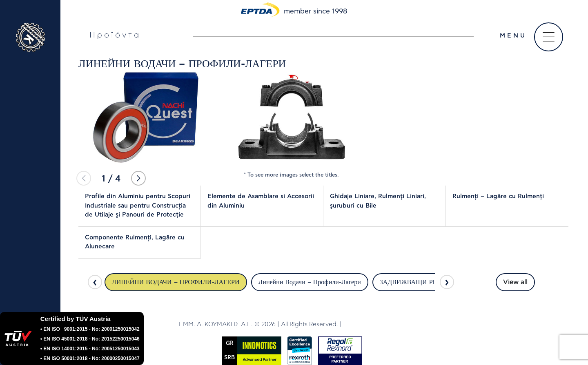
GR (230, 344)
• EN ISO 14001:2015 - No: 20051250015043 (90, 349)
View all (515, 282)
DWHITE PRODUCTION (376, 324)
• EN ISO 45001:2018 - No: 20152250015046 (90, 339)
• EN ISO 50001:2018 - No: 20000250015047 (90, 358)
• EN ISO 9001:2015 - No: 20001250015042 (90, 329)
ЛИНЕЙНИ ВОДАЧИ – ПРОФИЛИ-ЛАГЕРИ (176, 282)
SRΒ (229, 358)
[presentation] (95, 282)
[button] (138, 178)
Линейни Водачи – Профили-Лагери (310, 282)
